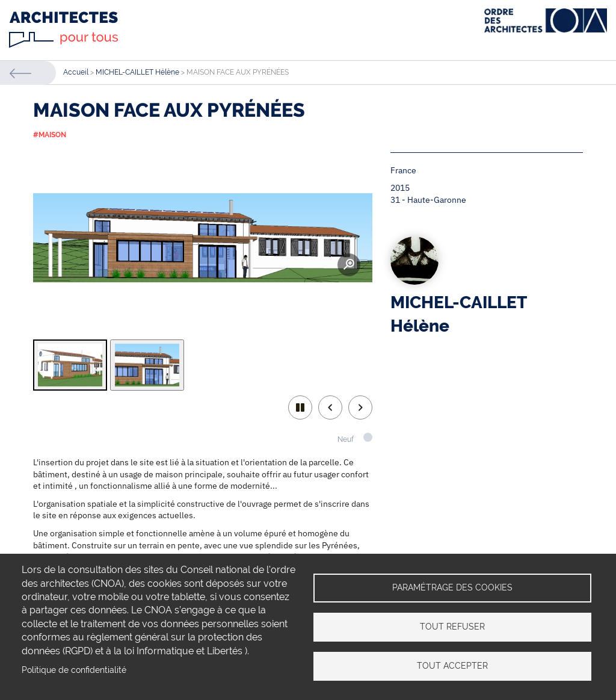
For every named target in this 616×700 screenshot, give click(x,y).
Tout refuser (452, 627)
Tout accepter (452, 666)
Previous (330, 407)
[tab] (70, 365)
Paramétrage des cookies (452, 587)
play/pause (300, 407)
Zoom (349, 265)
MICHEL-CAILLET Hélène (137, 72)
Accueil (76, 72)
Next (360, 407)
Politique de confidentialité (74, 670)
